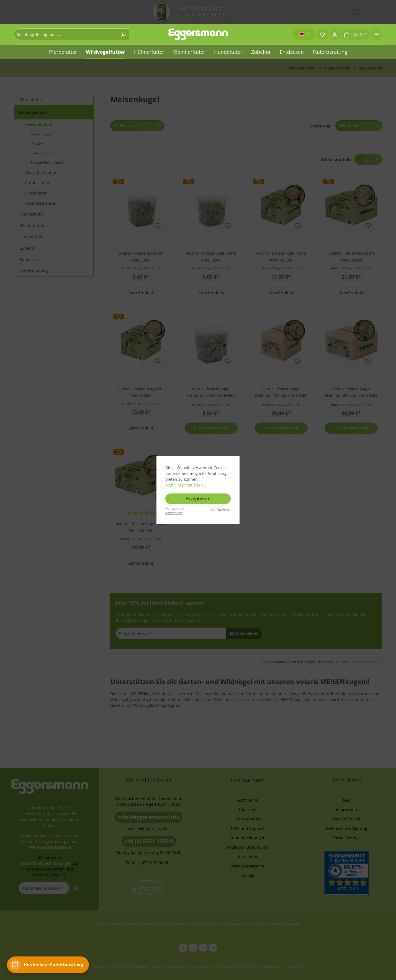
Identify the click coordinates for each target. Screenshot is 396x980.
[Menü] (377, 34)
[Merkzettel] (322, 34)
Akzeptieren (198, 499)
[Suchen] (123, 34)
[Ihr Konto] (335, 34)
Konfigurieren (221, 509)
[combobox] (66, 34)
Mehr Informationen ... (186, 485)
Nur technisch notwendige (175, 511)
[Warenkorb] (356, 34)
